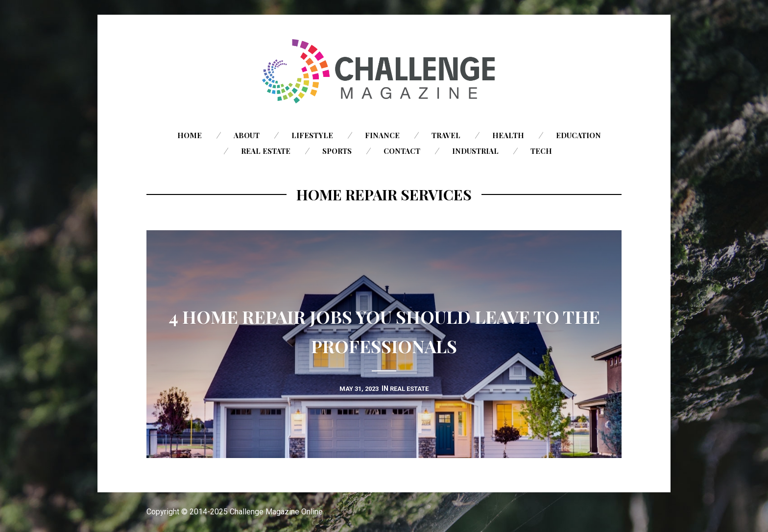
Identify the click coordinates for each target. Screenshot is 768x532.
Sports (337, 151)
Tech (541, 151)
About (247, 135)
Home (190, 135)
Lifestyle (312, 135)
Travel (446, 135)
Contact (402, 151)
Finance (382, 135)
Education (578, 135)
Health (508, 135)
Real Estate (266, 151)
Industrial (475, 151)
